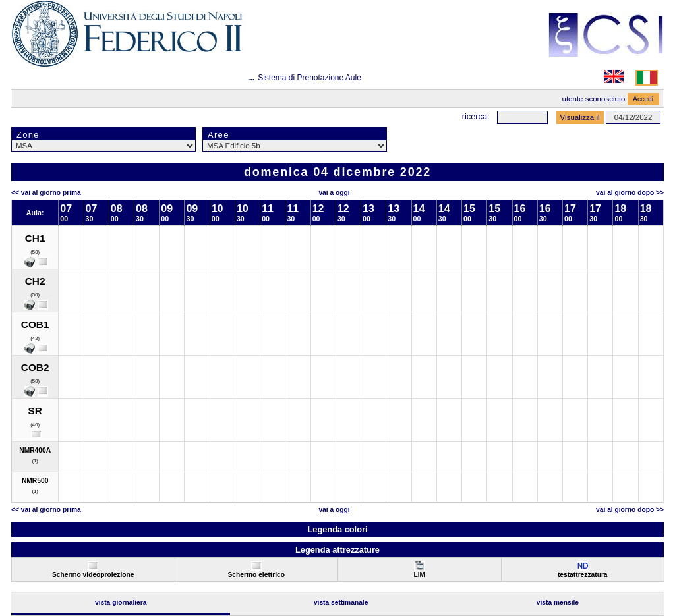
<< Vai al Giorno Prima (46, 193)
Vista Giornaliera (121, 602)
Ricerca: (476, 116)
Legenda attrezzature (337, 550)
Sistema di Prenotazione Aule (309, 78)
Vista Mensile (558, 602)
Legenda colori (337, 529)
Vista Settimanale (341, 602)
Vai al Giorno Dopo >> (630, 193)
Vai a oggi (334, 193)
